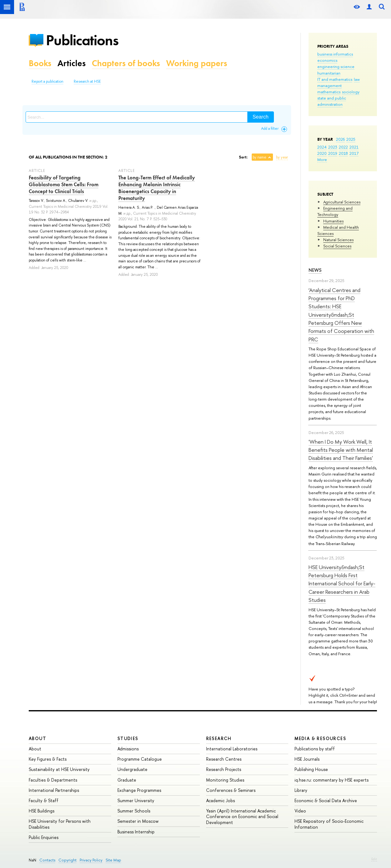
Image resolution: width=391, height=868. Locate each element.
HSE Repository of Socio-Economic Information (329, 824)
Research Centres (224, 759)
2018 (343, 153)
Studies (128, 738)
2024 (322, 147)
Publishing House (311, 769)
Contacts (47, 860)
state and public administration (332, 101)
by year (282, 157)
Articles (72, 63)
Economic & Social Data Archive (326, 800)
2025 (351, 139)
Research (219, 738)
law (357, 79)
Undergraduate (132, 769)
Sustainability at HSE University (59, 769)
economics (327, 60)
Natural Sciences (338, 240)
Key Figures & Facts (48, 759)
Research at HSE (87, 81)
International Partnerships (54, 790)
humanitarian (329, 73)
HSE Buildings (42, 811)
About (37, 738)
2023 (333, 147)
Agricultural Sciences (342, 202)
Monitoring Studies (225, 780)
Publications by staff (315, 749)
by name (260, 157)
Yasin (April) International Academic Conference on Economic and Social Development (242, 816)
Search (261, 117)
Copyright (67, 860)
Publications (82, 40)
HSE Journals (307, 759)
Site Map (113, 860)
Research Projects (224, 769)
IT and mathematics (335, 79)
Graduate (127, 780)
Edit (374, 859)
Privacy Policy (91, 860)
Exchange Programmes (139, 790)
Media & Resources (320, 738)
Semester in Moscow (138, 821)
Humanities (333, 221)
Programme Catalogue (140, 759)
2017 (354, 153)
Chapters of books (126, 63)
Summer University (136, 800)
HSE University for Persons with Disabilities (60, 824)
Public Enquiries (44, 837)
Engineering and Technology (335, 211)
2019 (333, 153)
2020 (322, 153)
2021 (354, 147)
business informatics (335, 54)
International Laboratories (232, 749)
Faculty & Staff (44, 800)
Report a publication (47, 81)
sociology (351, 92)
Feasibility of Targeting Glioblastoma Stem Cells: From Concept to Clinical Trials (64, 184)
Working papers (197, 63)
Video (300, 811)
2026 (340, 139)
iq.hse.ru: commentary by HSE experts (332, 780)
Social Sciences (337, 246)
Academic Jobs (220, 800)
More (322, 159)
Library (301, 790)
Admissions (128, 749)
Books (40, 63)
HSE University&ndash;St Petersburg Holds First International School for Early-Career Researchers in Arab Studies (342, 583)
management (329, 85)
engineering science (336, 66)
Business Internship (136, 832)
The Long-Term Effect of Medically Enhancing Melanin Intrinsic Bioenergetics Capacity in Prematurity (157, 188)
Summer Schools (134, 811)
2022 (343, 147)
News (315, 270)
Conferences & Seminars (231, 790)
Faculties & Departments (53, 780)
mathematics (329, 92)
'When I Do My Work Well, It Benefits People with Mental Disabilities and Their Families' (341, 450)
